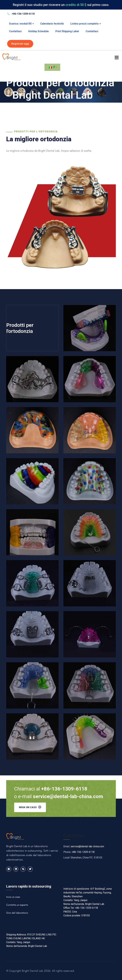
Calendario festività (52, 24)
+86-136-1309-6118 (83, 852)
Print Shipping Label (67, 31)
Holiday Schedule (39, 31)
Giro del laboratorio (17, 913)
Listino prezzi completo (85, 24)
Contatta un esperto (17, 905)
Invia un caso (30, 807)
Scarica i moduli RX (21, 24)
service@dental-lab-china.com (87, 846)
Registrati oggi (20, 44)
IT (52, 67)
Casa (10, 106)
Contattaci (15, 31)
